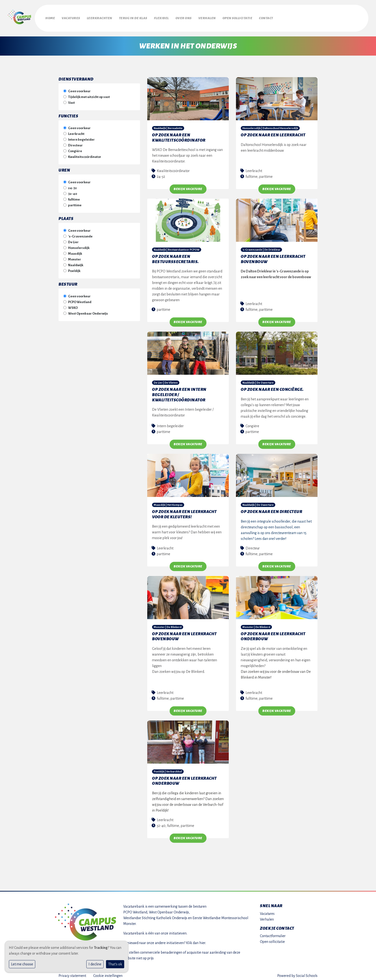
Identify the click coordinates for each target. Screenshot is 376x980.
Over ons (205, 17)
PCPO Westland (80, 300)
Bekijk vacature (188, 187)
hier (202, 940)
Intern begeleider (81, 137)
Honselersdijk (79, 245)
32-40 (73, 191)
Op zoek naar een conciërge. (272, 387)
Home (50, 17)
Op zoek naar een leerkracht (273, 133)
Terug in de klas (146, 17)
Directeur (75, 143)
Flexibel (179, 17)
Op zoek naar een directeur (271, 509)
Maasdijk (75, 251)
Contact (301, 17)
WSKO (73, 305)
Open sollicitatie (268, 17)
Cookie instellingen (108, 973)
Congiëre (75, 149)
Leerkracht (76, 131)
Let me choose (22, 964)
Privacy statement (72, 973)
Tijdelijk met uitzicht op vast (89, 95)
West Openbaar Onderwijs (88, 311)
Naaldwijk (76, 263)
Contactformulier (273, 934)
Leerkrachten (108, 17)
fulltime (74, 197)
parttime (75, 203)
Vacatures (75, 17)
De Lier (73, 240)
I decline (95, 964)
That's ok (115, 964)
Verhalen (233, 17)
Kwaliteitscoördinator (85, 154)
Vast (71, 100)
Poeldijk (74, 268)
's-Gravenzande (80, 234)
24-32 (72, 186)
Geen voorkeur (79, 89)
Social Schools (307, 973)
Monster (75, 257)
